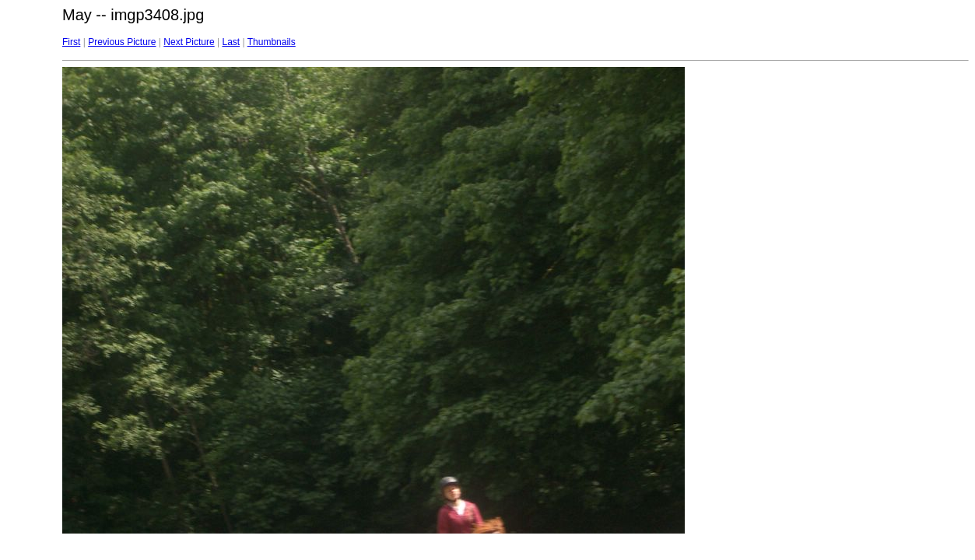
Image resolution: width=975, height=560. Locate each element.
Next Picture (189, 42)
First (71, 42)
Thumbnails (272, 42)
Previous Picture (122, 42)
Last (231, 42)
